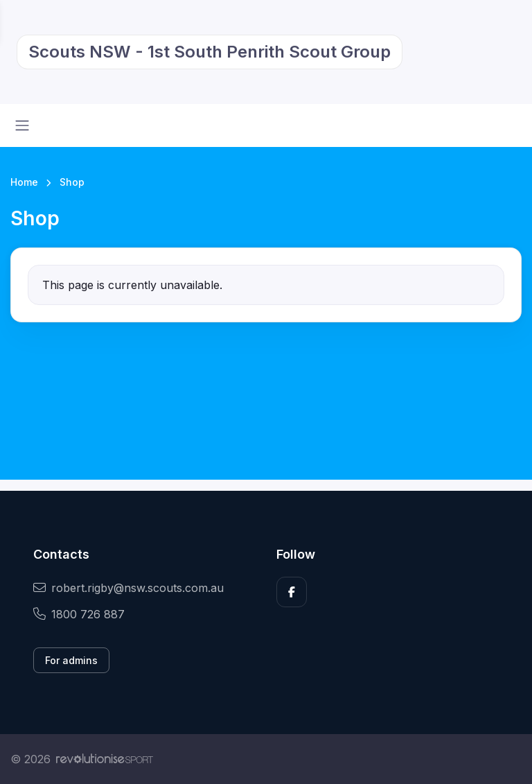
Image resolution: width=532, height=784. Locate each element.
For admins (71, 660)
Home (24, 182)
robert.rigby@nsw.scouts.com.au (128, 588)
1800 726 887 (79, 614)
